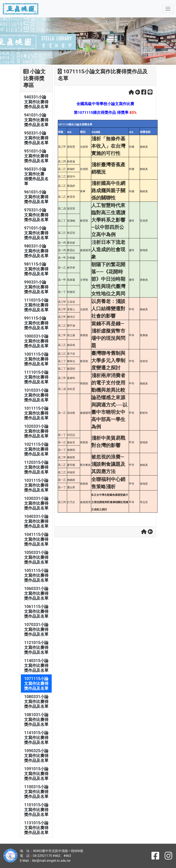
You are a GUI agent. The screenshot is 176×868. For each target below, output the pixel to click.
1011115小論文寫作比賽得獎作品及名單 (36, 413)
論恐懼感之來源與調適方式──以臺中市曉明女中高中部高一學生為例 (109, 412)
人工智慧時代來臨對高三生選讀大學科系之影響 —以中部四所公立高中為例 (108, 220)
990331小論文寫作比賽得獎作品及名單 (36, 287)
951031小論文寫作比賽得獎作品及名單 (36, 156)
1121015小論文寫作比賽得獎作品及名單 (36, 647)
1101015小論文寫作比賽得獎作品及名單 (36, 810)
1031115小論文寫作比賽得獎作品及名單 (36, 485)
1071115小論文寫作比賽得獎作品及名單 (36, 684)
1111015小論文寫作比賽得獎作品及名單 (36, 377)
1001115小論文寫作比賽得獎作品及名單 (36, 359)
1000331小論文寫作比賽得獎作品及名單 (36, 341)
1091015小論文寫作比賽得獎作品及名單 (36, 774)
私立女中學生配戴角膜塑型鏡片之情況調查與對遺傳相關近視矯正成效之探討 (110, 502)
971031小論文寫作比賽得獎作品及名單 (36, 233)
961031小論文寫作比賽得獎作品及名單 (36, 197)
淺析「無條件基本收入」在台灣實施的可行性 (108, 146)
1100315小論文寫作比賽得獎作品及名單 (36, 792)
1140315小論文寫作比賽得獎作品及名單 (36, 665)
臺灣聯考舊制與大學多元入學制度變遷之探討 (108, 360)
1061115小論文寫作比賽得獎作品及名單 (36, 611)
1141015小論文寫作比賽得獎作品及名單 (36, 738)
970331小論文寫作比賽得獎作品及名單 (36, 215)
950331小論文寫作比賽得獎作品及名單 (36, 138)
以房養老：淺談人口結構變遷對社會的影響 (108, 309)
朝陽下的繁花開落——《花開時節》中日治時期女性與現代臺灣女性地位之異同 (108, 279)
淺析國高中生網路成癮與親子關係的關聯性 (108, 191)
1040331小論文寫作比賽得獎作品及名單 (36, 521)
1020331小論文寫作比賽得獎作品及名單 (36, 431)
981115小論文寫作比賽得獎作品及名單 (36, 269)
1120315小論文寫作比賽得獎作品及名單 (36, 467)
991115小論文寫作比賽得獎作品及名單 (36, 323)
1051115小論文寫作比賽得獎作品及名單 (36, 575)
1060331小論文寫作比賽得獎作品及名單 (36, 593)
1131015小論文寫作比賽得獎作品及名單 (36, 828)
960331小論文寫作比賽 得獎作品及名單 (36, 176)
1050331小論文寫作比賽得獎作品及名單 (36, 557)
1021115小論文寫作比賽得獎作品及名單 (36, 449)
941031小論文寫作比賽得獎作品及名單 (36, 120)
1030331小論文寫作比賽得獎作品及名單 (36, 503)
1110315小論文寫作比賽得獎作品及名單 (36, 305)
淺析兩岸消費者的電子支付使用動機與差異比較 (108, 383)
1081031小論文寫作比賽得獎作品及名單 (36, 720)
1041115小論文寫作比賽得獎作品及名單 (36, 539)
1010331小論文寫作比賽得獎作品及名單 (36, 395)
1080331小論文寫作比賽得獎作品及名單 (36, 702)
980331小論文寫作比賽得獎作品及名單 (36, 251)
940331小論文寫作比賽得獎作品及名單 (36, 102)
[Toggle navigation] (168, 9)
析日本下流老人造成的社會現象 (108, 250)
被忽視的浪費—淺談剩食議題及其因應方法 (108, 464)
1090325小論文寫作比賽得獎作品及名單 (36, 756)
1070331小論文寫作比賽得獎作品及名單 (36, 629)
